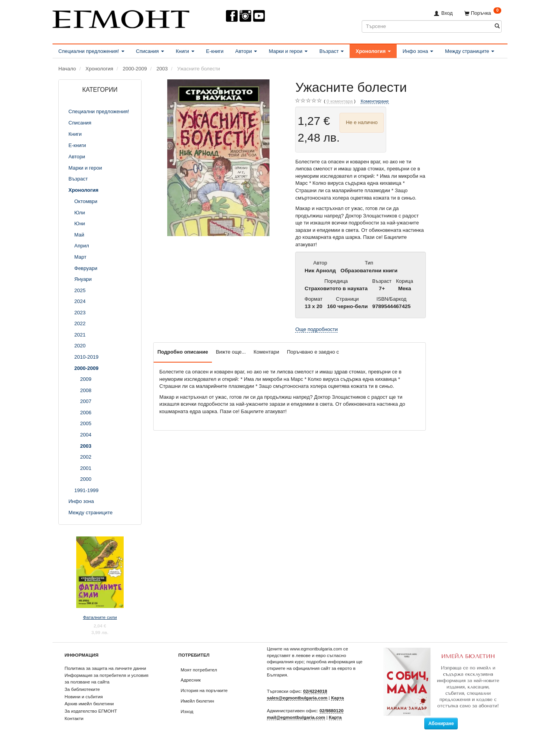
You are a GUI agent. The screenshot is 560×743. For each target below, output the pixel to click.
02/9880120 (332, 711)
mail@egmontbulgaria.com (296, 717)
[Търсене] (497, 26)
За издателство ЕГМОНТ (91, 711)
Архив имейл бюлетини (89, 704)
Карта (337, 698)
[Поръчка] (483, 13)
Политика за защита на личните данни (105, 668)
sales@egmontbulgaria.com (297, 698)
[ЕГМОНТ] (121, 18)
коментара (340, 101)
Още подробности (316, 329)
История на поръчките (204, 690)
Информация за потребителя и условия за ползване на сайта (107, 678)
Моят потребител (199, 670)
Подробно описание (183, 352)
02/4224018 (315, 691)
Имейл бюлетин (198, 701)
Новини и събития (84, 697)
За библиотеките (82, 689)
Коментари (266, 352)
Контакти (74, 718)
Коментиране (374, 101)
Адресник (191, 680)
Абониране (441, 724)
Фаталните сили (100, 617)
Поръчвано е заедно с (313, 352)
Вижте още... (231, 352)
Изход (187, 711)
